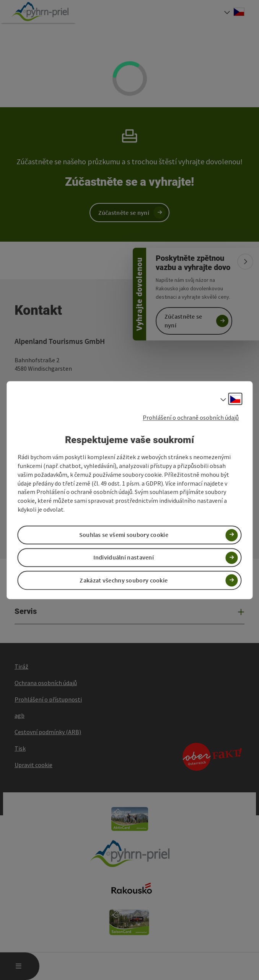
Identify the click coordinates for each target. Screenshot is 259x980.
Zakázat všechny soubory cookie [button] (124, 580)
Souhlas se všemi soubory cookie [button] (124, 535)
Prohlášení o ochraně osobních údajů (191, 417)
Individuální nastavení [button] (124, 558)
